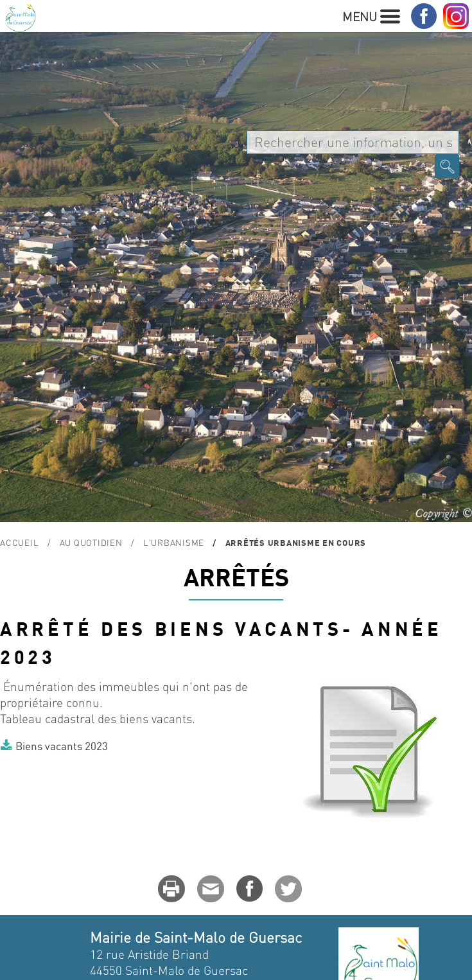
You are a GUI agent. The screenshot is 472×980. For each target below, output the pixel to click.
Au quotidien (91, 542)
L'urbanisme (174, 542)
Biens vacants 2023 (62, 746)
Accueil (19, 542)
